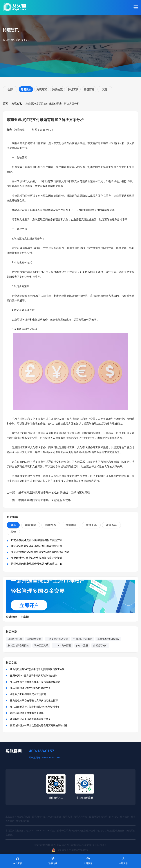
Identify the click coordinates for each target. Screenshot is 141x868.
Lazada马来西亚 (62, 645)
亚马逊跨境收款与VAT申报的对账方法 (30, 688)
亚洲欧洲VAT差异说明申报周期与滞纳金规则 (36, 558)
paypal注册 (82, 645)
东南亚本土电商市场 (108, 639)
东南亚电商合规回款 (18, 645)
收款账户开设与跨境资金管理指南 (28, 694)
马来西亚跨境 (41, 645)
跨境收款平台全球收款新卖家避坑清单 (30, 719)
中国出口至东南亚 (83, 639)
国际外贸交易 (34, 639)
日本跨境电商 (15, 639)
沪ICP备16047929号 (96, 845)
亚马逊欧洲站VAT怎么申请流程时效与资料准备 (35, 707)
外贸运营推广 (100, 645)
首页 (5, 104)
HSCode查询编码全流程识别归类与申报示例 (36, 546)
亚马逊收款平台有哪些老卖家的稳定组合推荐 (34, 701)
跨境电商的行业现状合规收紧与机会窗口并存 (37, 564)
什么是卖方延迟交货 (57, 639)
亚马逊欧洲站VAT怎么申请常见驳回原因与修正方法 (40, 552)
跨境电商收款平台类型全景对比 (27, 713)
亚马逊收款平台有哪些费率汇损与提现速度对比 (35, 682)
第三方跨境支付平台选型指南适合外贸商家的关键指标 (39, 725)
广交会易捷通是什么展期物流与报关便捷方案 (37, 540)
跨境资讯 (17, 104)
